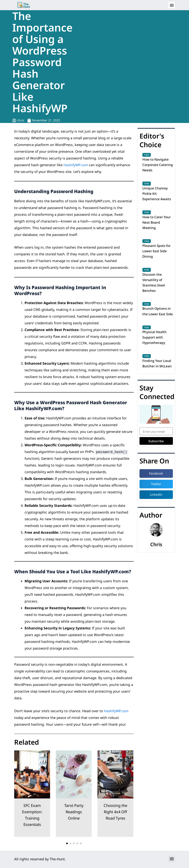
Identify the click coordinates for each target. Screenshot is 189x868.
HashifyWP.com (76, 165)
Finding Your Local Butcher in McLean (158, 379)
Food (147, 155)
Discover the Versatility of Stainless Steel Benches (154, 287)
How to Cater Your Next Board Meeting (158, 224)
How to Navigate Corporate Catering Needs (156, 165)
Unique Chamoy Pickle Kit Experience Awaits (157, 195)
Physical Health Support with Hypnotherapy (155, 349)
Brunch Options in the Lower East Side (157, 319)
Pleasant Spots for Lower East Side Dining (157, 254)
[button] (172, 5)
